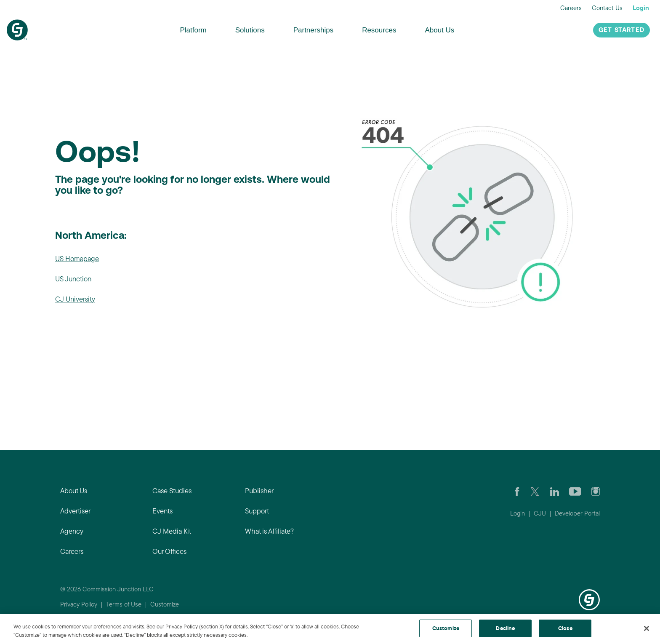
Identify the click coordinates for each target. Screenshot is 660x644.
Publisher (259, 490)
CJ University (75, 299)
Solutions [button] (250, 30)
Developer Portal (577, 513)
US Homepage (77, 258)
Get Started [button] (621, 31)
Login (641, 8)
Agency (72, 531)
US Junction (73, 279)
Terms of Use (124, 604)
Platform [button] (193, 30)
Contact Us (607, 8)
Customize (165, 604)
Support (257, 511)
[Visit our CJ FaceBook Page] (517, 491)
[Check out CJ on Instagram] (596, 491)
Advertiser (75, 511)
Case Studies (172, 490)
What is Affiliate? (269, 531)
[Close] (647, 628)
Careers (571, 8)
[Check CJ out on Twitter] (535, 491)
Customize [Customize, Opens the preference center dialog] (446, 628)
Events (162, 511)
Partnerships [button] (313, 30)
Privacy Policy (79, 604)
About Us (439, 30)
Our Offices (169, 551)
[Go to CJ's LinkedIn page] (555, 491)
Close (565, 628)
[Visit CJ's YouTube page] (575, 491)
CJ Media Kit (172, 531)
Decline (505, 628)
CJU (540, 513)
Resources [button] (379, 30)
